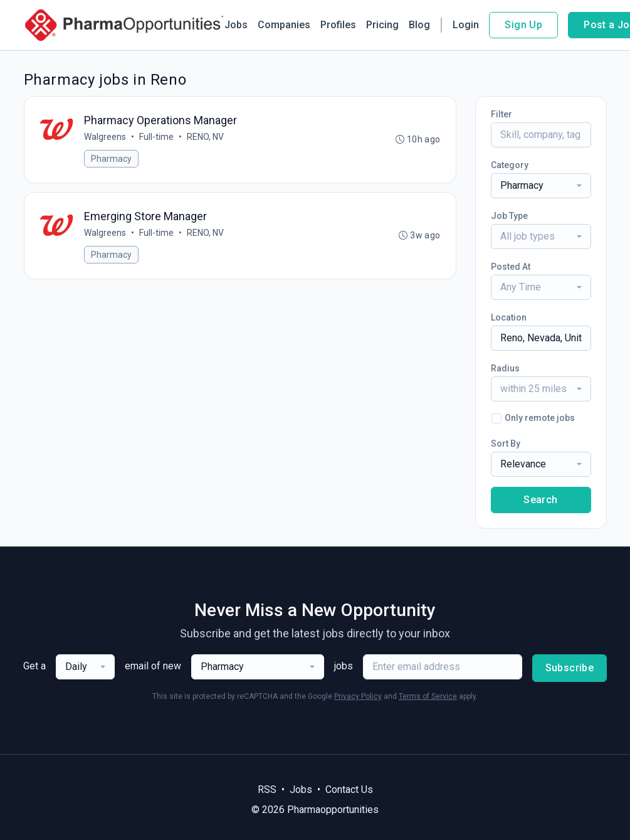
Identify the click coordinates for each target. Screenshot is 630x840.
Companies (284, 25)
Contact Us (349, 789)
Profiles (338, 25)
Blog (419, 25)
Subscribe (570, 668)
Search (540, 500)
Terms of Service (428, 696)
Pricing (382, 25)
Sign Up (523, 25)
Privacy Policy (358, 696)
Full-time (157, 137)
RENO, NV (206, 137)
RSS (267, 789)
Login (466, 25)
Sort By (506, 444)
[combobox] (541, 186)
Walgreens (106, 137)
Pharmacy (112, 159)
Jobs (236, 25)
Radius (505, 368)
